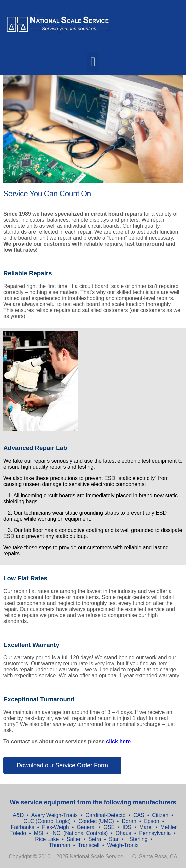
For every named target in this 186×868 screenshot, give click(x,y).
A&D (19, 815)
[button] (93, 62)
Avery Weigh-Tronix (55, 815)
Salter (74, 839)
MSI (39, 833)
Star (115, 839)
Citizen (160, 815)
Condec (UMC (95, 821)
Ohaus (124, 833)
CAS (139, 815)
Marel (147, 827)
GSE (110, 827)
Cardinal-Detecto (105, 815)
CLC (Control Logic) (47, 821)
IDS (128, 827)
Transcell (89, 845)
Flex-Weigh (55, 827)
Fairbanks (22, 827)
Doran (129, 821)
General (86, 827)
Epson (151, 821)
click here (118, 741)
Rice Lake (47, 839)
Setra (95, 839)
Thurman (60, 845)
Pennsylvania (156, 833)
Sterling (139, 839)
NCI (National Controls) (79, 833)
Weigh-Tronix (123, 845)
